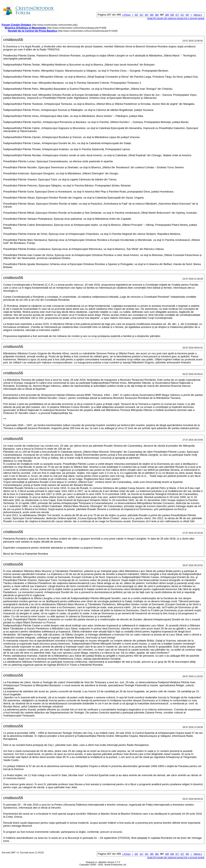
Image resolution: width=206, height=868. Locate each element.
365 (152, 15)
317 (141, 15)
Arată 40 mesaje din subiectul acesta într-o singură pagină (176, 18)
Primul (126, 15)
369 (172, 15)
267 (136, 15)
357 (147, 15)
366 (157, 15)
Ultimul (198, 15)
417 (182, 15)
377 (177, 15)
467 (187, 15)
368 (167, 15)
